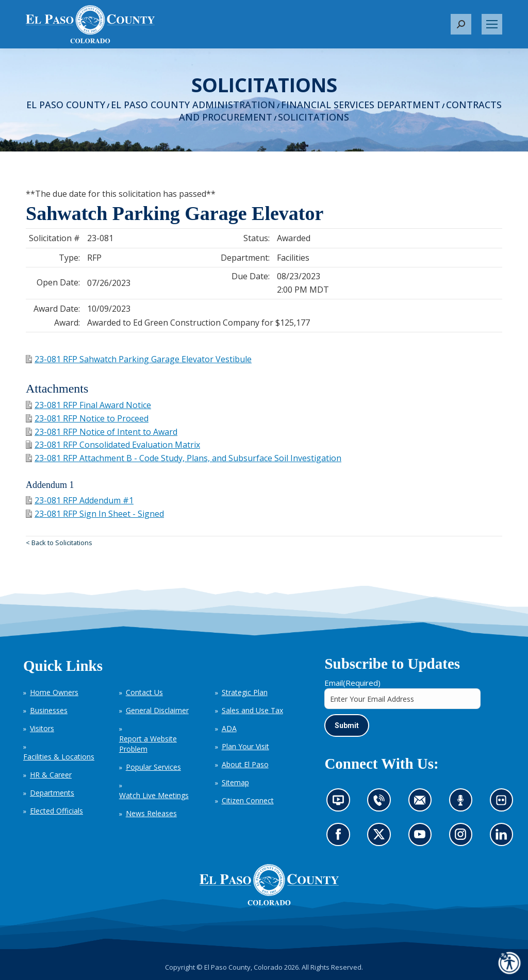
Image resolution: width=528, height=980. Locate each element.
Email (352, 683)
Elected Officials (56, 811)
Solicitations (313, 117)
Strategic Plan (245, 692)
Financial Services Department (361, 105)
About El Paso (245, 764)
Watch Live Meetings (154, 795)
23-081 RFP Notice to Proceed (87, 418)
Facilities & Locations (59, 757)
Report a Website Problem (148, 744)
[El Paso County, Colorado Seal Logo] (269, 885)
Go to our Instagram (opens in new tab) (464, 838)
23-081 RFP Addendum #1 (80, 500)
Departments (52, 793)
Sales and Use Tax (252, 710)
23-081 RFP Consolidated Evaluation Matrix (113, 445)
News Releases (151, 813)
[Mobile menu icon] (492, 24)
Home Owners (54, 692)
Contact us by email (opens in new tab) (423, 804)
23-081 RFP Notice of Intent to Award (102, 432)
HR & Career (51, 775)
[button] (461, 24)
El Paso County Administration (193, 105)
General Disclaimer (157, 710)
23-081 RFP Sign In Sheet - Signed (95, 514)
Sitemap (235, 782)
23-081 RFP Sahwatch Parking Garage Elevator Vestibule (139, 359)
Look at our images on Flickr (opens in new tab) (505, 804)
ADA (229, 728)
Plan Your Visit (245, 746)
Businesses (49, 710)
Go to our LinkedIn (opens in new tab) (504, 838)
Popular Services (153, 767)
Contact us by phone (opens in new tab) (382, 804)
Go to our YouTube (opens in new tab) (422, 838)
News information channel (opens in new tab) (342, 804)
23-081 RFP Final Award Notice (88, 405)
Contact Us (144, 692)
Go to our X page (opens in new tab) (382, 838)
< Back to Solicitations (59, 543)
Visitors (42, 728)
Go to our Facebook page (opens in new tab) (341, 838)
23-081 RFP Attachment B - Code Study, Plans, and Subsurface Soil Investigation (184, 458)
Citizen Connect (248, 800)
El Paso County (66, 105)
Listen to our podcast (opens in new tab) (463, 804)
